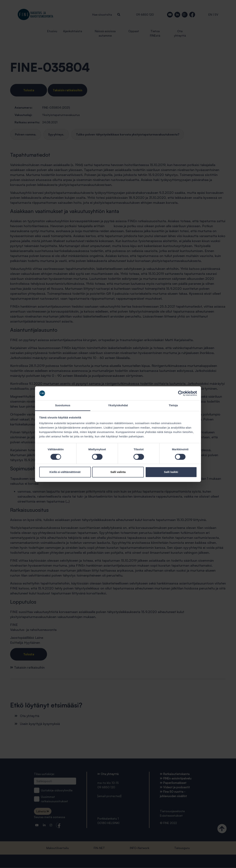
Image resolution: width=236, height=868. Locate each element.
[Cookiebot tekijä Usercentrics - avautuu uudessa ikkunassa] (181, 393)
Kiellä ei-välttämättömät (65, 472)
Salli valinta (118, 472)
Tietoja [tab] (173, 405)
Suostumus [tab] (63, 405)
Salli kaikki (171, 472)
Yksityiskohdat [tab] (118, 405)
